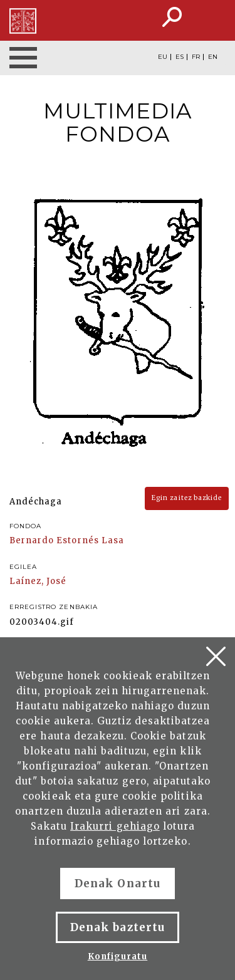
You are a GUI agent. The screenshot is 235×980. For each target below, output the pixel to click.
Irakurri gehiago (115, 826)
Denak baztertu (118, 927)
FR (196, 57)
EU (163, 57)
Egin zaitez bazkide (187, 498)
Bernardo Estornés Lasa (67, 540)
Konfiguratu (118, 957)
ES (180, 57)
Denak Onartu (117, 884)
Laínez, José (38, 581)
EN (213, 57)
